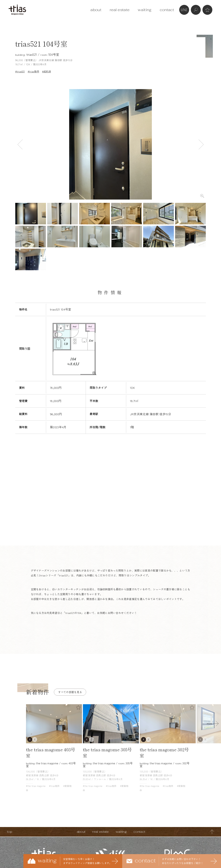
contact (167, 10)
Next (201, 144)
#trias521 (20, 71)
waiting (145, 10)
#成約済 (47, 71)
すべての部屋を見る (70, 692)
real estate (120, 10)
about (96, 10)
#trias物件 (34, 71)
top (10, 832)
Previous (20, 144)
